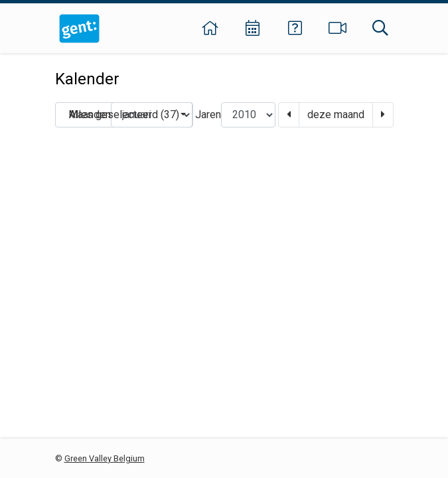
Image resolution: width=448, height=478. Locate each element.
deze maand (336, 115)
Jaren (208, 115)
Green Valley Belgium (105, 458)
